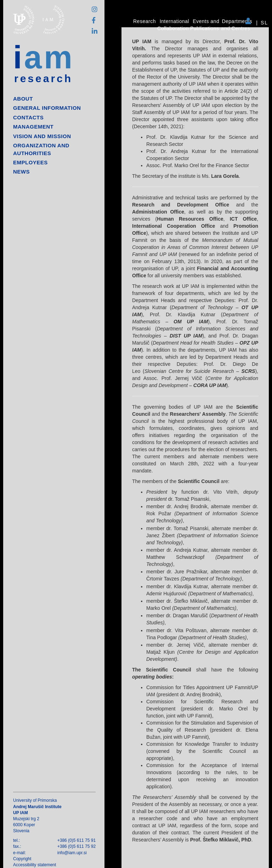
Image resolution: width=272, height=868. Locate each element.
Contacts (28, 117)
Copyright (22, 859)
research (43, 79)
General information (47, 108)
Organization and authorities (41, 149)
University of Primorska (35, 800)
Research (144, 21)
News (21, 172)
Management (33, 127)
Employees (30, 162)
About (23, 99)
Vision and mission (42, 136)
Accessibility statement (35, 865)
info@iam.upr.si (72, 853)
